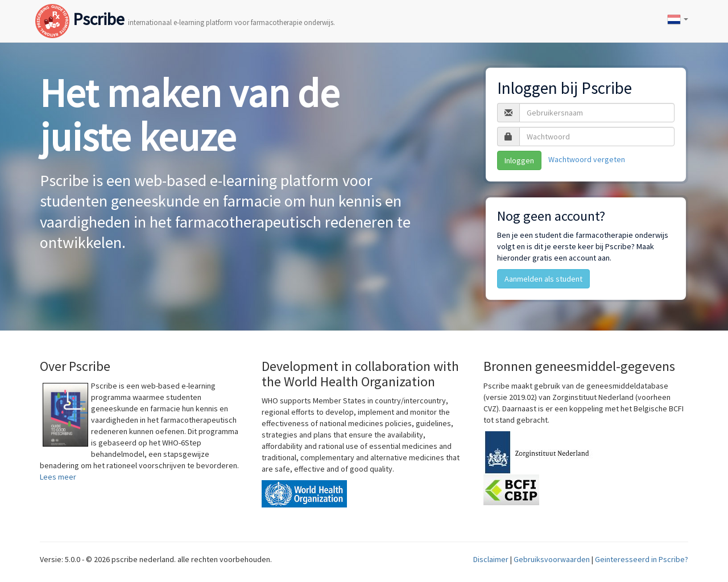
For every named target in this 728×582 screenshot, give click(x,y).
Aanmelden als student (543, 279)
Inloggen (519, 160)
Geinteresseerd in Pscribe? (642, 559)
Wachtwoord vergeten (587, 159)
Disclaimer (491, 559)
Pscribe (185, 8)
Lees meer (58, 477)
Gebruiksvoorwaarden (552, 559)
